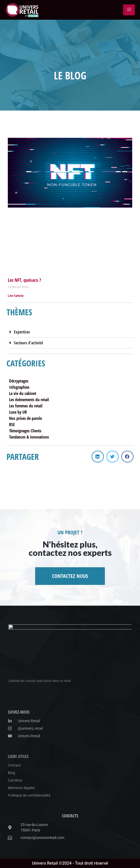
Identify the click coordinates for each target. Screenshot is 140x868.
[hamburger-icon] (129, 10)
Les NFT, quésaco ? (24, 280)
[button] (70, 332)
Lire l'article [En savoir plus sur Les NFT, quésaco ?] (16, 296)
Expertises (22, 332)
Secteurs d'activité (28, 343)
